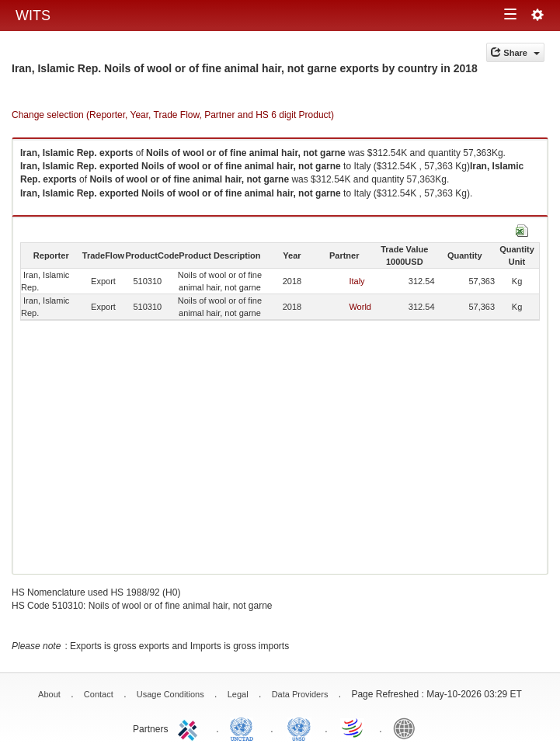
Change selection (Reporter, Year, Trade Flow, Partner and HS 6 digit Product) (173, 115)
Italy (357, 281)
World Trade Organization (353, 728)
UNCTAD (245, 728)
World (360, 307)
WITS (33, 16)
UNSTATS (299, 728)
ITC (190, 728)
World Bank (408, 728)
